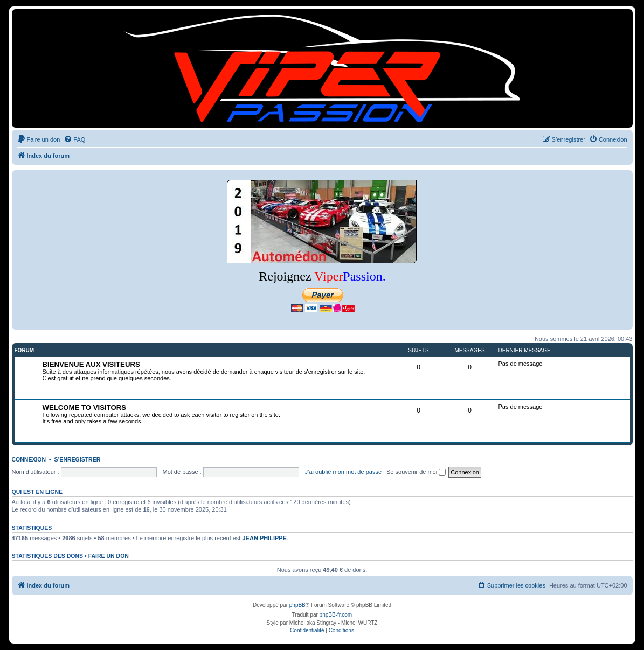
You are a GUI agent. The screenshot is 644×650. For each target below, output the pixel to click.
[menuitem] (39, 139)
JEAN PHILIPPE (264, 538)
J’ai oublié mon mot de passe (343, 472)
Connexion (29, 459)
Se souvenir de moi (416, 472)
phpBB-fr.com (336, 615)
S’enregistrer (77, 459)
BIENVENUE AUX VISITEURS (91, 364)
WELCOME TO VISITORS (85, 407)
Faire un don (109, 556)
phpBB (297, 605)
